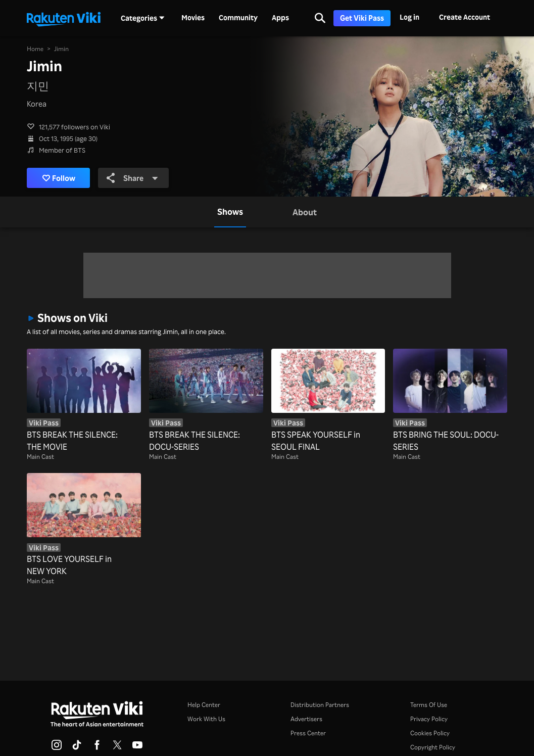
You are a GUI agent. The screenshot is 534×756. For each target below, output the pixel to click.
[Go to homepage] (64, 18)
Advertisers (306, 719)
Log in (409, 17)
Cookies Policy (430, 733)
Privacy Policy (429, 719)
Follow (59, 178)
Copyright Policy (433, 747)
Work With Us (206, 719)
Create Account (465, 17)
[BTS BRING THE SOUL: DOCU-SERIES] (450, 401)
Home (35, 49)
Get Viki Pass (362, 18)
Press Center (308, 733)
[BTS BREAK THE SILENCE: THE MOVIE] (84, 401)
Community (238, 18)
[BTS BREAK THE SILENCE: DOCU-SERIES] (206, 401)
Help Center (204, 705)
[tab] (230, 212)
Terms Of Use (429, 705)
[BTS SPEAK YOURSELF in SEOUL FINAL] (328, 401)
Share (132, 178)
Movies (193, 18)
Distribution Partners (320, 705)
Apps (280, 18)
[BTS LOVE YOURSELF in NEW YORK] (84, 525)
